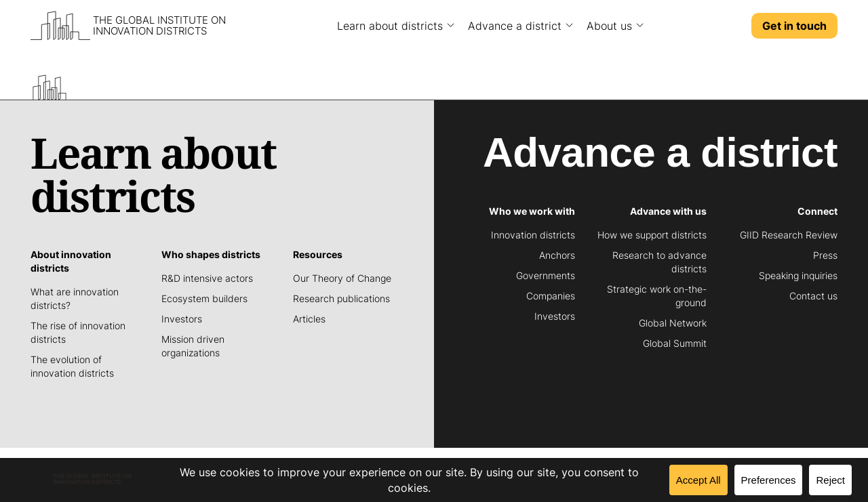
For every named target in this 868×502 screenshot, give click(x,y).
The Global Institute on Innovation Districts (159, 26)
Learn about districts (390, 26)
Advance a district (515, 26)
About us (609, 26)
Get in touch (794, 26)
